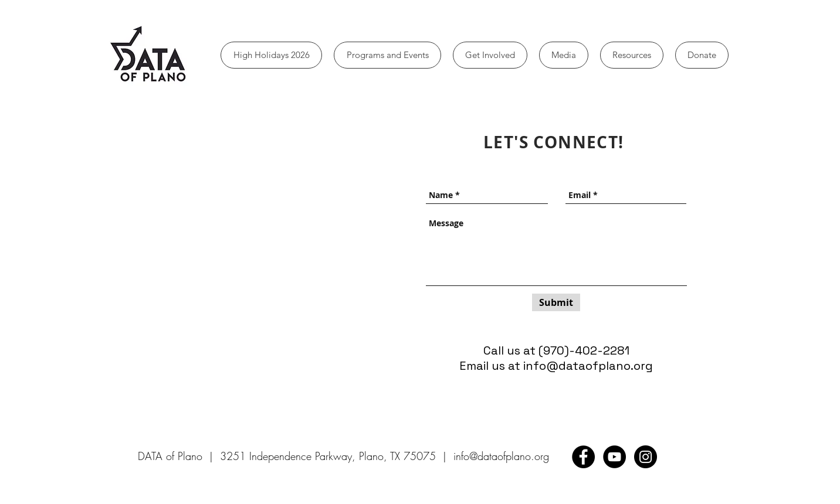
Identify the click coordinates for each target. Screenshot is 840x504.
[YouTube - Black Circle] (614, 457)
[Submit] (556, 302)
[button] (387, 55)
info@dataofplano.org (588, 366)
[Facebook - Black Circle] (583, 457)
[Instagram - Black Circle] (646, 457)
